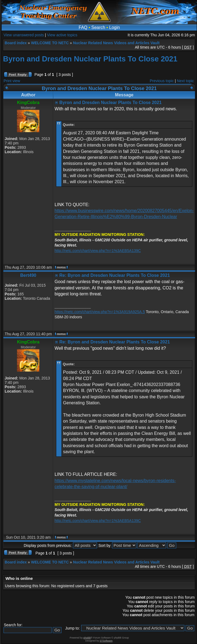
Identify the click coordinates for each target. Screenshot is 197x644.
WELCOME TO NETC (50, 43)
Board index (16, 43)
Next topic (185, 81)
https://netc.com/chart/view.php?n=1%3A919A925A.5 (100, 312)
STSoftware (106, 641)
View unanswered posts (24, 35)
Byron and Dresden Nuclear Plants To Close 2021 (90, 59)
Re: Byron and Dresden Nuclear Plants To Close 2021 (114, 275)
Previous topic (162, 81)
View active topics (62, 35)
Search (98, 27)
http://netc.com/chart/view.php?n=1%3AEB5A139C (98, 251)
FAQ (83, 27)
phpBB (87, 638)
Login (115, 27)
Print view (12, 81)
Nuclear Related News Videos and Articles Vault (116, 43)
